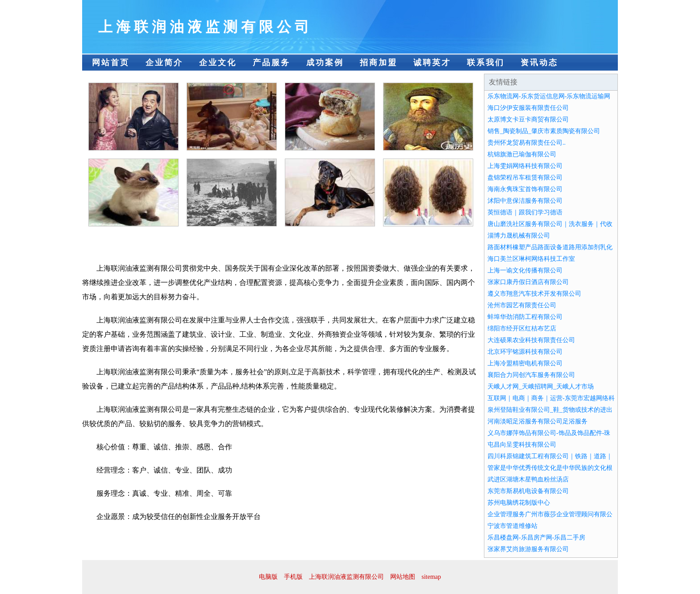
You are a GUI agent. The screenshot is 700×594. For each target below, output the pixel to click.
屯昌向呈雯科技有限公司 (522, 445)
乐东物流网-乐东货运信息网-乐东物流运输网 (549, 96)
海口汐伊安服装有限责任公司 (528, 108)
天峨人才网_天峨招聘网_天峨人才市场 (541, 387)
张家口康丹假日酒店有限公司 (528, 282)
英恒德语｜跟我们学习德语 (525, 212)
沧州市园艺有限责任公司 (522, 305)
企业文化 (218, 63)
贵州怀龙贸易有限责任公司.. (527, 143)
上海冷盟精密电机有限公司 (525, 363)
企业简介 (164, 63)
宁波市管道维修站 (512, 526)
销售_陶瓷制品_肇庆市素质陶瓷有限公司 (544, 131)
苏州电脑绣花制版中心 (519, 503)
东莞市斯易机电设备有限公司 (528, 491)
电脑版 (268, 577)
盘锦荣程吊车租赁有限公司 (525, 178)
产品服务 (271, 63)
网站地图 (403, 577)
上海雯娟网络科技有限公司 (525, 166)
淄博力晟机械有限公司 (519, 236)
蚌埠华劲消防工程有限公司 (525, 317)
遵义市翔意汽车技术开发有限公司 (534, 294)
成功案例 (325, 63)
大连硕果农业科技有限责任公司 (531, 340)
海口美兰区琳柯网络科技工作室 (531, 259)
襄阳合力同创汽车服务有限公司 (531, 375)
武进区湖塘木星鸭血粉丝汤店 (528, 479)
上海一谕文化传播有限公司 (525, 270)
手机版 (293, 577)
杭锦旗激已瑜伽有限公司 (522, 154)
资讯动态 (539, 63)
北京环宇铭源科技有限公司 (525, 352)
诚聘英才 (432, 63)
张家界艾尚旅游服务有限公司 (528, 549)
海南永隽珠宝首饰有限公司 (525, 189)
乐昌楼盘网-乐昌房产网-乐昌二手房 (536, 538)
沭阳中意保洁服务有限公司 (525, 201)
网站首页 (111, 63)
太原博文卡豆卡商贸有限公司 (528, 119)
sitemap (431, 577)
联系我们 (486, 63)
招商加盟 (379, 63)
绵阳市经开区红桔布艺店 (522, 328)
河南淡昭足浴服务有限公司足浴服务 (537, 421)
